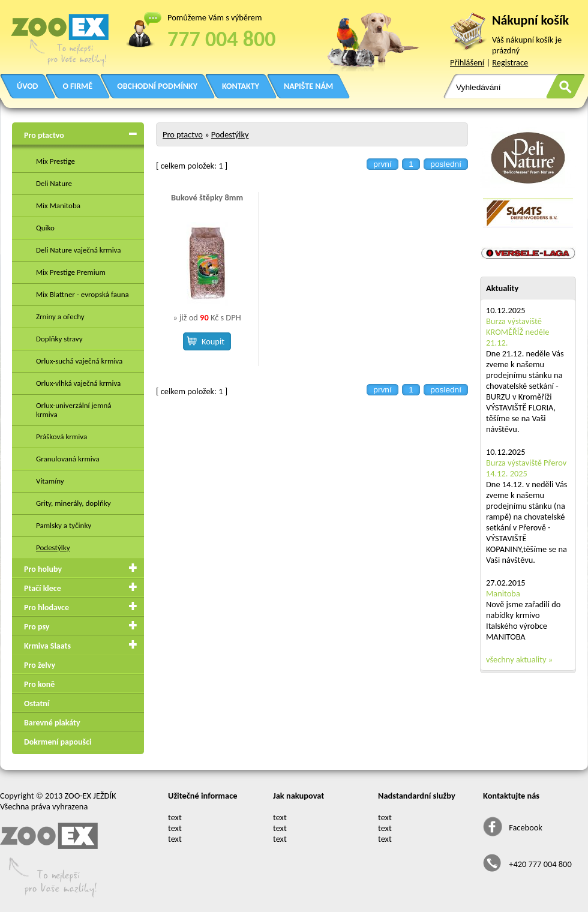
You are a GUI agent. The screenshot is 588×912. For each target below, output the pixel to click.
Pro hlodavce (46, 607)
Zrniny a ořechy (60, 316)
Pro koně (39, 684)
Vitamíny (50, 481)
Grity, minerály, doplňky (73, 503)
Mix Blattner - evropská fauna (82, 294)
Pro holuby (43, 569)
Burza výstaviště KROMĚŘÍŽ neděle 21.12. (517, 332)
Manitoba (503, 593)
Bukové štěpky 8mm (207, 197)
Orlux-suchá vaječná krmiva (79, 361)
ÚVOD (27, 86)
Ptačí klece (43, 588)
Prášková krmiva (61, 436)
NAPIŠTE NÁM (308, 86)
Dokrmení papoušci (58, 742)
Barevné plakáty (52, 723)
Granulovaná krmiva (68, 459)
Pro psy (37, 627)
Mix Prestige (55, 161)
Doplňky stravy (59, 339)
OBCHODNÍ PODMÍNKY (157, 86)
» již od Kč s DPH (207, 317)
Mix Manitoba (58, 205)
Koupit (213, 341)
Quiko (45, 228)
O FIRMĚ (77, 86)
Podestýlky (53, 547)
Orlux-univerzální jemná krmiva (73, 410)
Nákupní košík (530, 20)
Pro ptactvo (44, 135)
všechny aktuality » (519, 659)
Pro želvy (40, 665)
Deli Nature (54, 183)
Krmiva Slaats (47, 646)
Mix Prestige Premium (71, 272)
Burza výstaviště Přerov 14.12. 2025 (526, 468)
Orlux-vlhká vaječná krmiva (78, 383)
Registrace (510, 62)
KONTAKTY (241, 86)
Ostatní (37, 703)
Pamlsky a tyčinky (64, 525)
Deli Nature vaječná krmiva (79, 250)
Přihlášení (467, 62)
